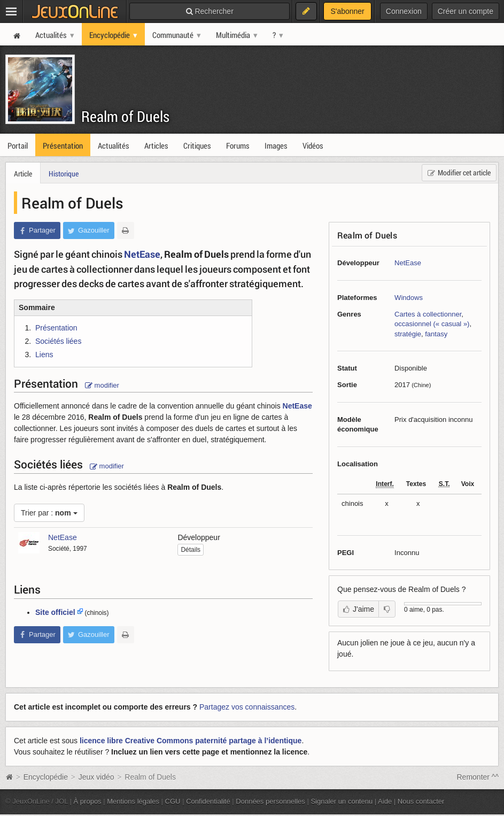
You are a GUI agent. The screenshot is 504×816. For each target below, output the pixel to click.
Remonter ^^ (478, 777)
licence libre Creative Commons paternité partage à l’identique (191, 741)
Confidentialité (208, 801)
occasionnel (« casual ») (432, 324)
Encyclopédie (46, 777)
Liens (44, 355)
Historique (64, 174)
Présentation (56, 328)
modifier (102, 385)
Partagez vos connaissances (247, 707)
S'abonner (347, 11)
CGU (173, 801)
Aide (385, 801)
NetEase (408, 263)
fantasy (436, 334)
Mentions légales (133, 801)
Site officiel (55, 612)
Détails (191, 550)
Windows (409, 298)
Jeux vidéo (96, 777)
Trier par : (49, 513)
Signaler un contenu (342, 801)
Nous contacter (421, 801)
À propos (88, 801)
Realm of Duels (125, 116)
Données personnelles (270, 801)
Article (23, 174)
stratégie (408, 334)
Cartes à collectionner (428, 314)
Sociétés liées (58, 341)
